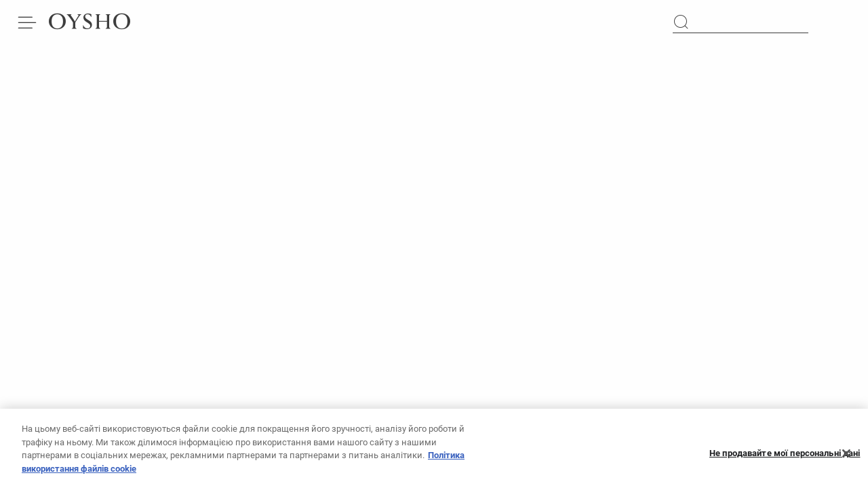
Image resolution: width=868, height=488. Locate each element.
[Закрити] (846, 457)
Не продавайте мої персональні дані (785, 458)
